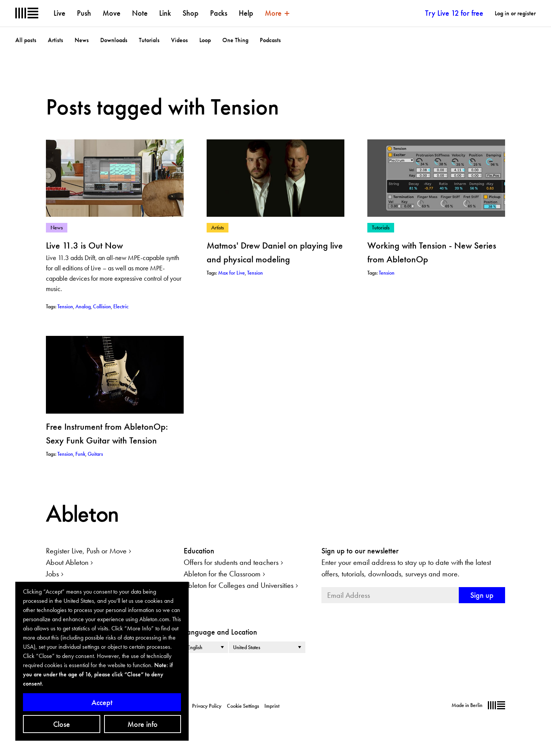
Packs (219, 13)
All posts (26, 40)
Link (165, 13)
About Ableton (67, 562)
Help (246, 13)
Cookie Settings (243, 706)
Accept (102, 702)
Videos (179, 40)
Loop (205, 40)
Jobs (52, 574)
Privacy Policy (207, 706)
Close (62, 724)
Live (60, 13)
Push (84, 13)
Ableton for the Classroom (222, 574)
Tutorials (149, 40)
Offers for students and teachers (231, 562)
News (82, 40)
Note (140, 13)
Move (112, 13)
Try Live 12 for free (454, 13)
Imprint (272, 706)
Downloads (114, 40)
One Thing (235, 40)
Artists (55, 40)
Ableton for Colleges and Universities (239, 585)
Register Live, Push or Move (86, 551)
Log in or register (515, 13)
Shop (191, 13)
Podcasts (270, 40)
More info (143, 724)
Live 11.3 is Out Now (84, 245)
